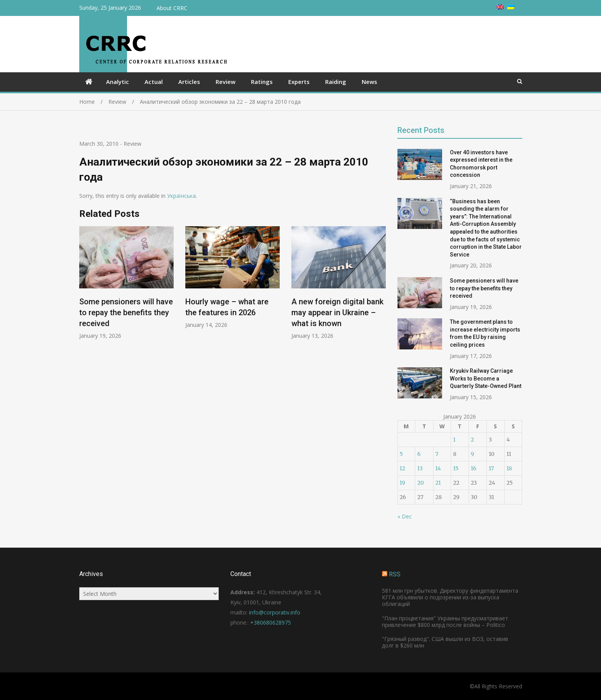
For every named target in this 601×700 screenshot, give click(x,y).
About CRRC (172, 8)
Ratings (262, 82)
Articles (189, 82)
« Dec (405, 516)
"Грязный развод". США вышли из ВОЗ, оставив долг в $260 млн (445, 642)
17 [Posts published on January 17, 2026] (491, 468)
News (369, 82)
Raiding (336, 82)
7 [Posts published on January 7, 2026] (437, 454)
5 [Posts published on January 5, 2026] (401, 454)
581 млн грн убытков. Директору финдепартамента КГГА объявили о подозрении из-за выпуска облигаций (450, 597)
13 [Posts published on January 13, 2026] (420, 468)
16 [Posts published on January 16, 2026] (474, 468)
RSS (395, 574)
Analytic (118, 82)
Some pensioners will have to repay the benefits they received (126, 312)
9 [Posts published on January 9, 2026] (472, 454)
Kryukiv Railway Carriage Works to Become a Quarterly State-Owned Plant (486, 378)
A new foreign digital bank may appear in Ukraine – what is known (337, 312)
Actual (154, 82)
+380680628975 (271, 622)
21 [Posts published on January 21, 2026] (438, 483)
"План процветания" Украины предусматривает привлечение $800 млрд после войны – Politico (445, 621)
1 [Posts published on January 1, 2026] (454, 440)
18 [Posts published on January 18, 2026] (509, 468)
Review (226, 82)
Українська (181, 196)
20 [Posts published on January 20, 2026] (421, 483)
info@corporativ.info (275, 612)
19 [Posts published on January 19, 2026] (402, 483)
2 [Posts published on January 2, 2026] (472, 440)
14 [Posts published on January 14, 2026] (438, 468)
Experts (299, 82)
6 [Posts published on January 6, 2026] (419, 454)
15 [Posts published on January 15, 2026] (456, 468)
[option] (126, 283)
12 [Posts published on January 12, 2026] (402, 468)
